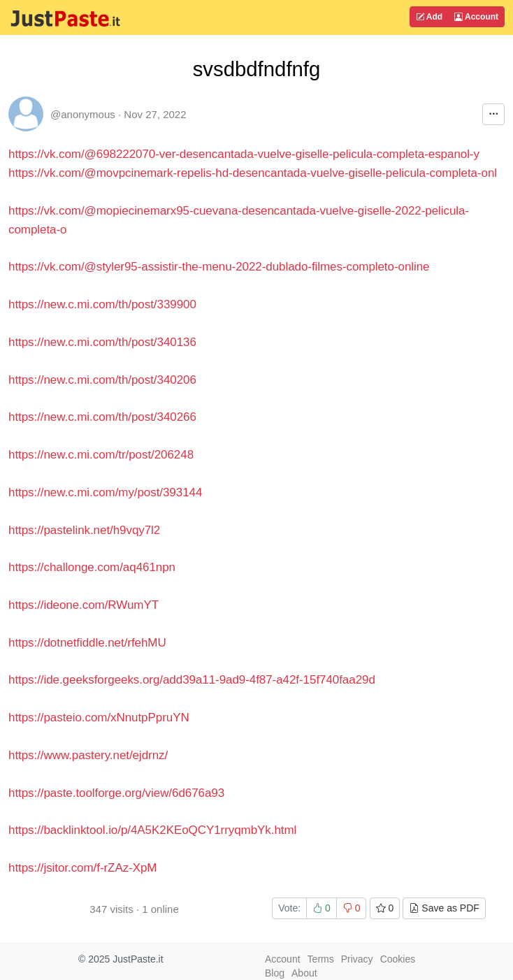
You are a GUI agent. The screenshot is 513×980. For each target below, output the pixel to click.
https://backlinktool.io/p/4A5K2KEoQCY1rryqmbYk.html (152, 830)
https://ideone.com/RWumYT (84, 605)
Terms (321, 959)
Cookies (398, 959)
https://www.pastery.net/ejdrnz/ (88, 755)
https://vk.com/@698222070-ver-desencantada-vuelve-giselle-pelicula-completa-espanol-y (244, 154)
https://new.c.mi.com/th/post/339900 (102, 304)
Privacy (357, 959)
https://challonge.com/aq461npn (92, 567)
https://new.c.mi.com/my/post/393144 (105, 492)
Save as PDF (444, 908)
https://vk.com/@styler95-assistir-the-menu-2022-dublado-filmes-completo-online (219, 267)
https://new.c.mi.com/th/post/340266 (102, 417)
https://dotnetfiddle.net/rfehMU (87, 643)
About (304, 973)
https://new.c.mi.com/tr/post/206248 (101, 455)
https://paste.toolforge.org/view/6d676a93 (116, 793)
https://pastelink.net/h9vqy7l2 (84, 530)
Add (429, 17)
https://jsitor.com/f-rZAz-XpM (82, 868)
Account (476, 17)
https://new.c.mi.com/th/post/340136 (102, 342)
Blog (275, 973)
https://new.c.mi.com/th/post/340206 (102, 380)
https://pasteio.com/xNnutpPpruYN (99, 718)
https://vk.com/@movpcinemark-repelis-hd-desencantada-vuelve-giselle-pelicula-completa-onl (253, 173)
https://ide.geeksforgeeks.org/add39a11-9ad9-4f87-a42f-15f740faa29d (192, 680)
